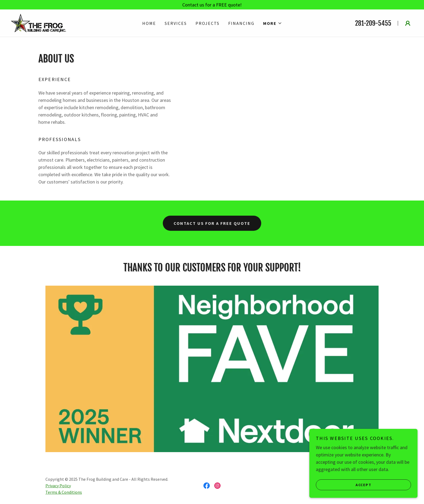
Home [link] (149, 23)
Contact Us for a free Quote (212, 223)
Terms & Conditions (64, 492)
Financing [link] (241, 23)
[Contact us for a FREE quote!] (212, 5)
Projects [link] (208, 23)
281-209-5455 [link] (373, 23)
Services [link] (176, 23)
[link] (38, 23)
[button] (273, 23)
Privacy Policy (58, 486)
